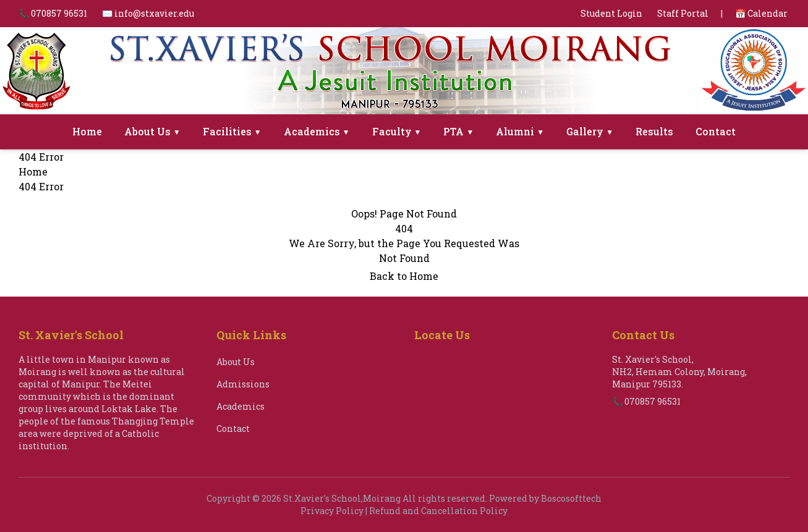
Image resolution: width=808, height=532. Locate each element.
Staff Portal (683, 13)
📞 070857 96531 (53, 13)
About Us (152, 131)
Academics (317, 131)
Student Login (611, 13)
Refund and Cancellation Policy (438, 511)
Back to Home (404, 276)
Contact (716, 131)
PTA (458, 131)
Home (87, 131)
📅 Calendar (761, 13)
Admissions (243, 384)
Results (654, 131)
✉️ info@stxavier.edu (148, 13)
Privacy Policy (332, 511)
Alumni (520, 131)
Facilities (232, 131)
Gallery (590, 131)
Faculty (397, 131)
